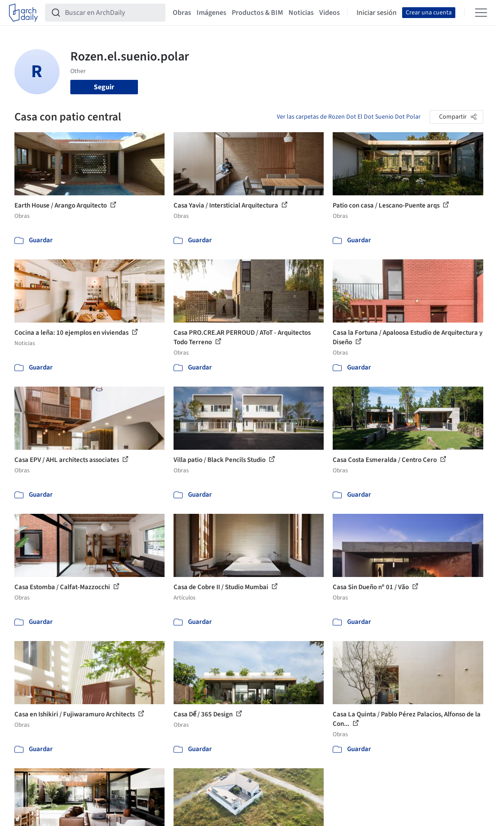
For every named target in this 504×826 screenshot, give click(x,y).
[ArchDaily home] (23, 13)
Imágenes (211, 13)
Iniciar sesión (377, 13)
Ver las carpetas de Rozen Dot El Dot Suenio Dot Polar (349, 117)
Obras (182, 13)
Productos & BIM (257, 13)
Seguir (104, 87)
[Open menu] (481, 13)
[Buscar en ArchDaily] (112, 13)
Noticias (301, 13)
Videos (330, 13)
